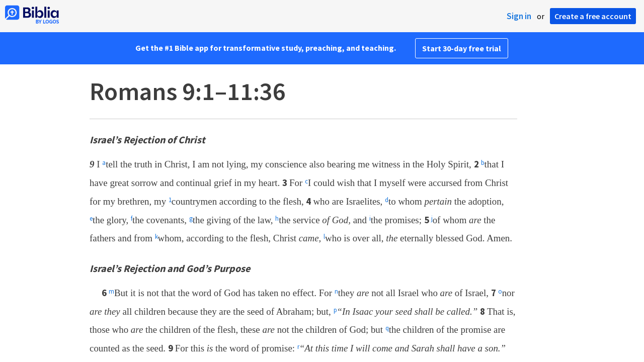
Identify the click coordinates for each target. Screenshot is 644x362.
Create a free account (593, 16)
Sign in (519, 16)
